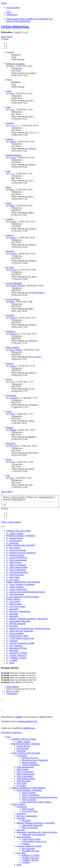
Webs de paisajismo (30, 828)
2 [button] (7, 46)
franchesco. (11, 331)
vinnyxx (13, 142)
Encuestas (21, 830)
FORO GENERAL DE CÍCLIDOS (26, 753)
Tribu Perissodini (24, 781)
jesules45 (13, 318)
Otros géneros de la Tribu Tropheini (36, 802)
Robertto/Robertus (14, 155)
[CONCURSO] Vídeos (31, 839)
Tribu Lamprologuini (25, 767)
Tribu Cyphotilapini (25, 776)
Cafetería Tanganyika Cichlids (29, 846)
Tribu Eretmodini (29, 800)
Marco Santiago (13, 347)
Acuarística (21, 814)
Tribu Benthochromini (26, 779)
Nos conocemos (28, 848)
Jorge (8, 171)
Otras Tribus (22, 783)
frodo (12, 93)
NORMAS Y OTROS (31, 855)
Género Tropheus (29, 793)
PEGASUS (11, 443)
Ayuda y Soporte (23, 741)
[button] (7, 48)
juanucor (10, 235)
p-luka (9, 411)
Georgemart (11, 395)
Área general (22, 755)
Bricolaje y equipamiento (27, 816)
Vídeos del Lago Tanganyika (34, 834)
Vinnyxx (10, 139)
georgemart (14, 398)
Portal (19, 865)
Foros (9, 737)
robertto (13, 158)
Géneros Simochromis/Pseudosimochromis (39, 797)
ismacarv (10, 363)
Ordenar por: (41, 497)
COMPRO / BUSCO (30, 860)
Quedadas (26, 844)
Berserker (10, 251)
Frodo (9, 91)
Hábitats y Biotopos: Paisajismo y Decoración (36, 823)
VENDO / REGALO (30, 858)
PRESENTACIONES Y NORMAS (26, 744)
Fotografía (21, 818)
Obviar (4, 3)
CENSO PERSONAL (15, 27)
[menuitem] (9, 12)
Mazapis (10, 427)
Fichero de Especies (30, 758)
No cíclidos (21, 786)
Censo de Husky (13, 299)
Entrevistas (21, 751)
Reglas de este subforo (15, 64)
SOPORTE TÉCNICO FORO (24, 739)
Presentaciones (23, 748)
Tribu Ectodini (23, 769)
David (9, 460)
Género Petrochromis (30, 795)
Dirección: (14, 500)
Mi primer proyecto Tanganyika (35, 760)
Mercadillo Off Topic (30, 851)
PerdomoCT (14, 125)
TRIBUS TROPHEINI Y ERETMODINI (28, 788)
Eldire (9, 203)
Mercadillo (26, 821)
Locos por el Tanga (30, 811)
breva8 (25, 32)
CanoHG (18, 32)
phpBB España (29, 728)
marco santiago (16, 350)
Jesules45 (10, 315)
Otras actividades (24, 837)
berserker (13, 254)
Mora (12, 66)
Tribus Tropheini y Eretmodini (29, 790)
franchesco (14, 334)
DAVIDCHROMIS (14, 283)
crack (8, 107)
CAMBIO (26, 862)
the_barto (10, 267)
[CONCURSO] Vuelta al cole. (34, 841)
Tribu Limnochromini (25, 774)
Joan (8, 476)
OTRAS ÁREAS (18, 804)
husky (12, 302)
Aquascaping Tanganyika (32, 825)
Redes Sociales (28, 809)
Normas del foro (23, 746)
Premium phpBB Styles (27, 721)
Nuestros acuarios (29, 762)
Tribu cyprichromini (25, 772)
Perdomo (10, 123)
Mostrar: (15, 497)
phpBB (18, 717)
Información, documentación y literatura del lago (37, 832)
